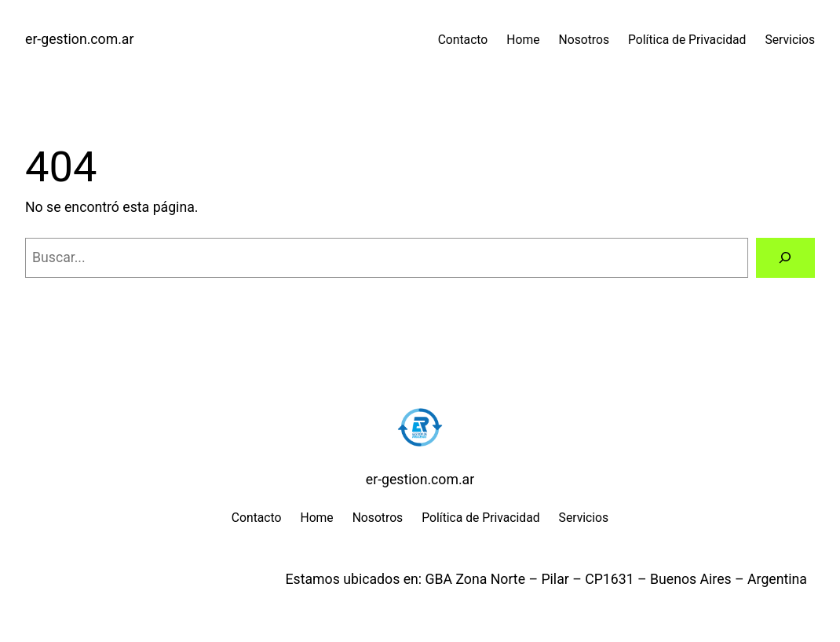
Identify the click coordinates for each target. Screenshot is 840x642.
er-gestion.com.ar (79, 39)
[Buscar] (785, 258)
